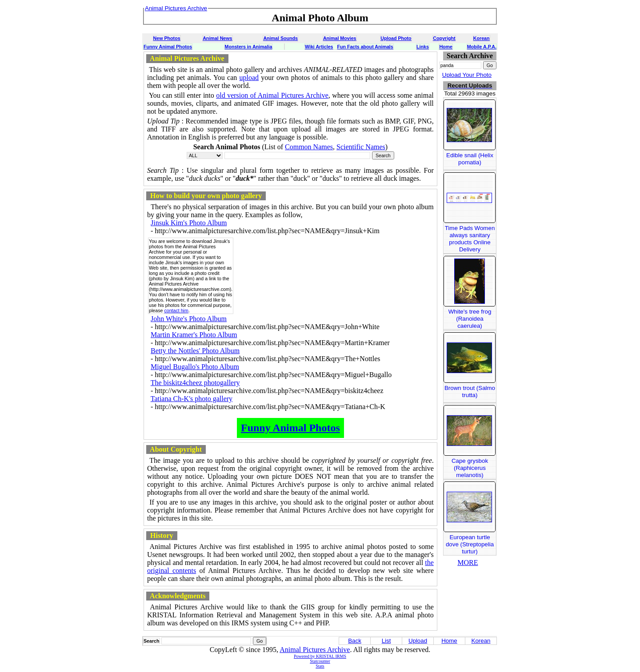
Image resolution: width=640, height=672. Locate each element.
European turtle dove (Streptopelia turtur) (470, 544)
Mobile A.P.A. (482, 47)
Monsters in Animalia (249, 47)
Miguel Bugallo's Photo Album (195, 367)
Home (446, 47)
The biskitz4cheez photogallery (195, 383)
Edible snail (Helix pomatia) (470, 159)
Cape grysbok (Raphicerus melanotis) (470, 468)
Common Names (309, 147)
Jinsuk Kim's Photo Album (189, 223)
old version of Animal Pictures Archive (272, 95)
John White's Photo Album (189, 319)
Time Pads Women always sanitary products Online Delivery (470, 239)
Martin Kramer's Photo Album (194, 335)
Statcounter (320, 661)
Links (423, 47)
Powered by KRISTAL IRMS (320, 656)
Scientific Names (361, 147)
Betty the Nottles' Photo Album (195, 351)
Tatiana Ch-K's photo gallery (192, 399)
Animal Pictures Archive (315, 650)
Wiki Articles (319, 47)
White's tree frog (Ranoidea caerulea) (470, 319)
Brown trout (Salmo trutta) (470, 392)
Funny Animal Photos (168, 47)
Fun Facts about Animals (365, 47)
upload (249, 78)
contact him (176, 310)
